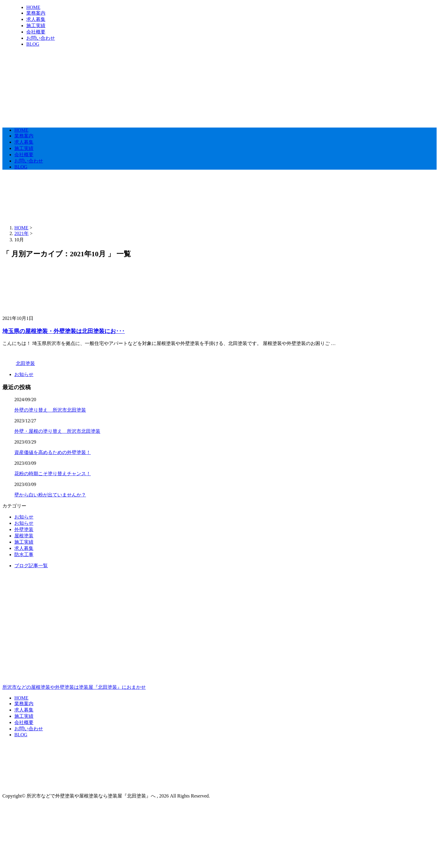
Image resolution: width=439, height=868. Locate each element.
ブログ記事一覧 (31, 566)
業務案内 (36, 13)
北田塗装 (25, 363)
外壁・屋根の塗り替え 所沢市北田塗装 (57, 431)
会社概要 (36, 32)
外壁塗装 (24, 529)
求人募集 (36, 19)
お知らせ (24, 374)
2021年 (22, 233)
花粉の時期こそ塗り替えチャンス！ (53, 474)
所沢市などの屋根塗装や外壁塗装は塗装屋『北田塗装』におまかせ (219, 662)
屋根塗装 (24, 536)
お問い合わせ (41, 38)
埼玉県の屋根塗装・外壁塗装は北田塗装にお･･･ (64, 331)
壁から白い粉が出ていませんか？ (50, 495)
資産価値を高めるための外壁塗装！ (53, 452)
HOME (33, 7)
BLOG (33, 44)
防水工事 (24, 555)
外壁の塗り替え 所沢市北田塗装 (50, 410)
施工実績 (36, 26)
